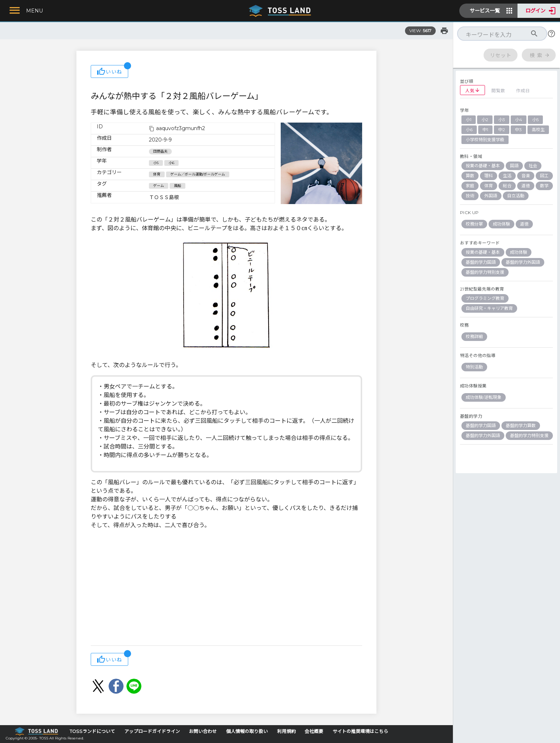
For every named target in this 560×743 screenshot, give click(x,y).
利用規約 (286, 731)
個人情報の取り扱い (247, 731)
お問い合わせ (203, 731)
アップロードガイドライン (152, 731)
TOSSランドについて (92, 731)
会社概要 (314, 731)
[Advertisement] (226, 588)
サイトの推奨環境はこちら (360, 731)
